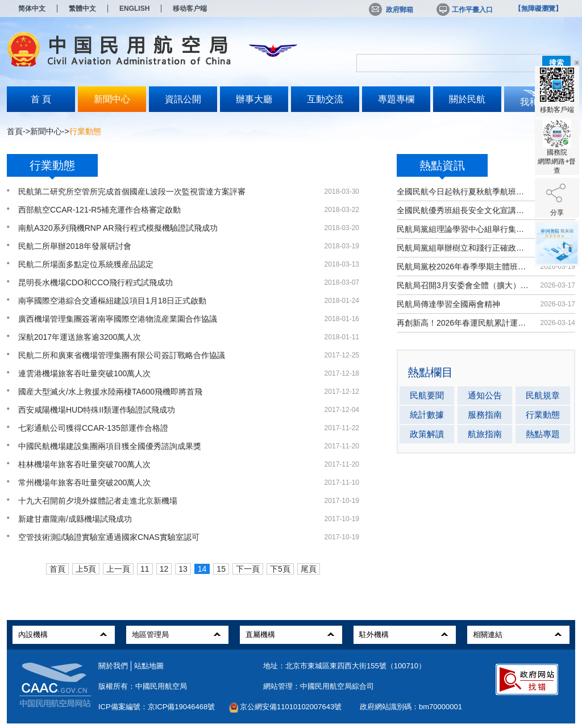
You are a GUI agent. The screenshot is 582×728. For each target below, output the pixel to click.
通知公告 (485, 395)
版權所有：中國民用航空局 (143, 686)
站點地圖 (149, 666)
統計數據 (427, 415)
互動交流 (325, 99)
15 (221, 569)
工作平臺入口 (464, 10)
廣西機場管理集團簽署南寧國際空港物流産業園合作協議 (118, 319)
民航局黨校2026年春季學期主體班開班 (463, 267)
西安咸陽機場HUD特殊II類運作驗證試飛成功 (97, 410)
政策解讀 (427, 434)
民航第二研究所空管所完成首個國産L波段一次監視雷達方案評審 (132, 192)
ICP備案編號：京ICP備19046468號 (157, 707)
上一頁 (118, 569)
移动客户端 (190, 9)
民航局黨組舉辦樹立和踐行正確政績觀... (463, 248)
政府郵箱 (391, 10)
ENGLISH (134, 9)
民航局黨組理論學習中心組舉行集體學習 (463, 229)
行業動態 (543, 415)
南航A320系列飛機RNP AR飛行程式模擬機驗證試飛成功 (118, 228)
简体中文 (32, 9)
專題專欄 (396, 99)
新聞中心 (112, 99)
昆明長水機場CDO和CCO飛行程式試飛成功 (95, 282)
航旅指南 (485, 434)
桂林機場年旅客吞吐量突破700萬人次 (84, 464)
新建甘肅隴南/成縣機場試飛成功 (75, 519)
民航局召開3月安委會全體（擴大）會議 (463, 285)
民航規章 (543, 395)
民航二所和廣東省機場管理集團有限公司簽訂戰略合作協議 (122, 355)
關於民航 (467, 99)
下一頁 (248, 569)
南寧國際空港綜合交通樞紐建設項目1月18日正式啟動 (112, 301)
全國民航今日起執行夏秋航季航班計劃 (463, 192)
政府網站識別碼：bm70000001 (411, 707)
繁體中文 (82, 9)
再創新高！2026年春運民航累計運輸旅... (463, 323)
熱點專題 (543, 434)
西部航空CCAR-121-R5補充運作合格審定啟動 (99, 210)
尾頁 (309, 569)
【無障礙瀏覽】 (538, 9)
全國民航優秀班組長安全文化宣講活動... (463, 210)
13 (183, 569)
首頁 (15, 131)
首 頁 (41, 99)
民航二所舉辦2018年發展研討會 (75, 246)
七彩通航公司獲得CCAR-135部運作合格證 (93, 428)
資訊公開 (183, 99)
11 (145, 569)
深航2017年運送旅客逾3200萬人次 (80, 337)
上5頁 (86, 569)
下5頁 (280, 569)
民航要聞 (427, 395)
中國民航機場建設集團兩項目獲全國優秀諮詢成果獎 (110, 446)
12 (164, 569)
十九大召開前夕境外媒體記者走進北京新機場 (98, 501)
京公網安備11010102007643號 (291, 707)
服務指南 (485, 415)
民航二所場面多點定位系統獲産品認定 (86, 264)
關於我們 (113, 666)
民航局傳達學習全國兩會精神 (448, 304)
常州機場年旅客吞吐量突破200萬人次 (84, 482)
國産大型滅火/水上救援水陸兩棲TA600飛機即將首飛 (110, 392)
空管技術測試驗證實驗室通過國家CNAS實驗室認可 (109, 537)
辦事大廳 (254, 99)
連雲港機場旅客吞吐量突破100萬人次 (84, 373)
